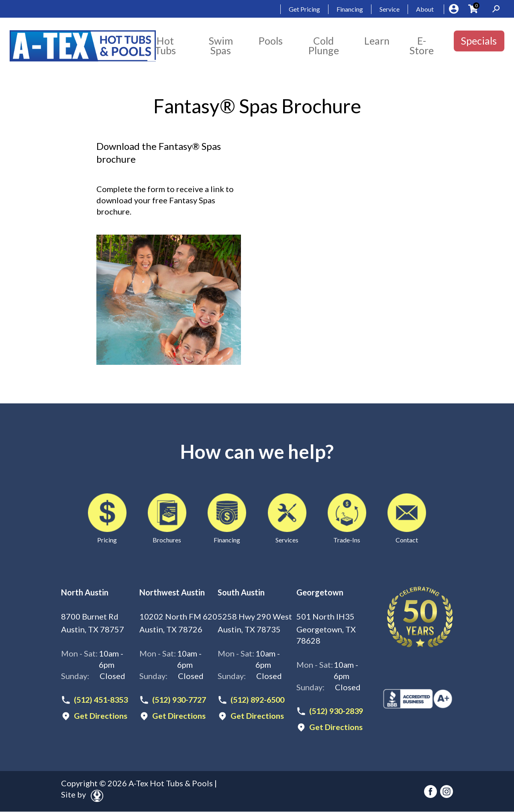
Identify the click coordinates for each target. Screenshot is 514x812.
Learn (377, 41)
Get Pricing (304, 9)
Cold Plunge (324, 45)
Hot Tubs (165, 45)
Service (390, 9)
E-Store (422, 45)
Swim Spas (221, 45)
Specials (479, 41)
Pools (271, 41)
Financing (350, 9)
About (425, 9)
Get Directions (101, 716)
